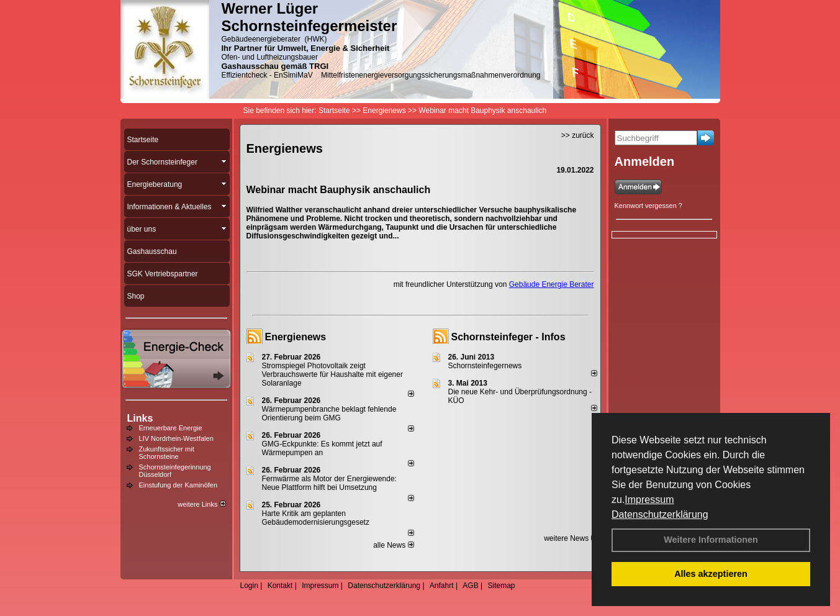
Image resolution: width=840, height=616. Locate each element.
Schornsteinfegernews (485, 366)
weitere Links (201, 504)
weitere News (570, 538)
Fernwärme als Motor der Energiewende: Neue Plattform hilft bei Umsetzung (329, 483)
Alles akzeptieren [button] (711, 574)
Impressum (649, 500)
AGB (470, 586)
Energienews (296, 337)
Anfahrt (442, 586)
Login (249, 586)
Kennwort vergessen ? (648, 206)
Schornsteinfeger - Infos (508, 337)
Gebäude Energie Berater (552, 284)
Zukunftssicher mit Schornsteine (167, 453)
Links (140, 418)
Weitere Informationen (711, 540)
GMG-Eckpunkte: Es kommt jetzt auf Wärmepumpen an (322, 448)
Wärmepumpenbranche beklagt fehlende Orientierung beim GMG (329, 414)
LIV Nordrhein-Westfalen (176, 438)
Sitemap (501, 586)
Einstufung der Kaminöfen (178, 485)
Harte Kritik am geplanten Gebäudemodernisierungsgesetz (316, 518)
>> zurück (578, 135)
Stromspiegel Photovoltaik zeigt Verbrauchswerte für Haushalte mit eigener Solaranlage (332, 374)
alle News (393, 545)
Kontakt (280, 586)
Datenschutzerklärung (660, 514)
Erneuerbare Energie (171, 428)
